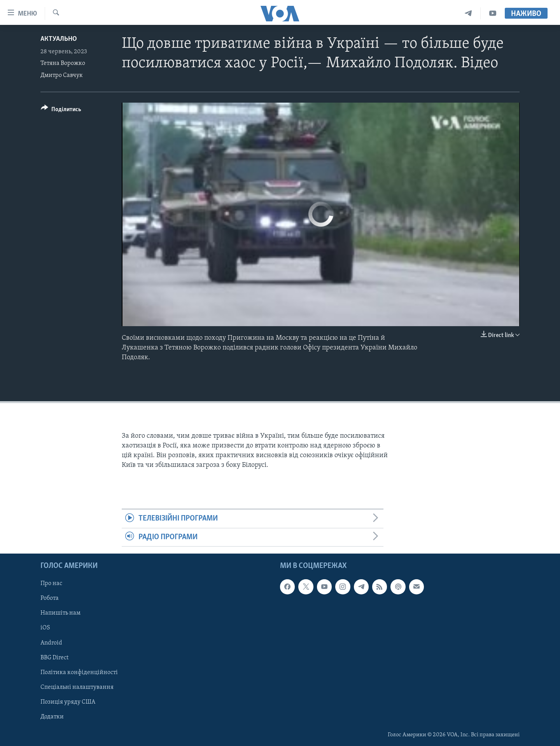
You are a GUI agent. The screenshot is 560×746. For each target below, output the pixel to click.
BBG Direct (54, 658)
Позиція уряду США (68, 702)
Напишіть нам (60, 613)
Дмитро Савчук (62, 75)
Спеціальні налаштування (77, 687)
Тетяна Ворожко (63, 63)
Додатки (52, 717)
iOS (45, 628)
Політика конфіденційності (79, 673)
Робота (50, 598)
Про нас (51, 584)
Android (51, 643)
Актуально (59, 39)
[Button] (61, 111)
